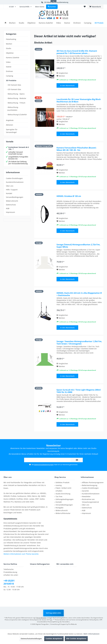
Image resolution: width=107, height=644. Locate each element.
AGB (8, 208)
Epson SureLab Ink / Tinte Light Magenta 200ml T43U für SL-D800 (79, 391)
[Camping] (88, 23)
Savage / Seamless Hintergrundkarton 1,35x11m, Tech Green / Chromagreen (79, 343)
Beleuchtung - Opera (16, 94)
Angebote (10, 120)
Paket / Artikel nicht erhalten (63, 489)
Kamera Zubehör (13, 58)
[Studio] (21, 23)
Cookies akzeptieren (54, 639)
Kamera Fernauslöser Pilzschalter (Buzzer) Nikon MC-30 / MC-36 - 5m (76, 149)
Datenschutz (11, 205)
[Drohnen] (77, 23)
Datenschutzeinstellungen (31, 639)
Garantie (85, 491)
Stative (9, 67)
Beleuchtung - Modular (17, 98)
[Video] (59, 23)
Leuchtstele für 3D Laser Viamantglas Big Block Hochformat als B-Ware (79, 100)
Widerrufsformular (63, 513)
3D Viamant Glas (14, 85)
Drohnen (9, 71)
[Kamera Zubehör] (46, 23)
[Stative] (67, 23)
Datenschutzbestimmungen (44, 465)
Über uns (10, 186)
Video (8, 62)
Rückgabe (59, 508)
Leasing (59, 485)
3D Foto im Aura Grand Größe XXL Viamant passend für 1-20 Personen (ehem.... (77, 52)
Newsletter (86, 496)
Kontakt (9, 193)
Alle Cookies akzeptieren (76, 639)
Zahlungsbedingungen (65, 499)
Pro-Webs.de (72, 624)
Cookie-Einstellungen (14, 178)
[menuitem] (5, 7)
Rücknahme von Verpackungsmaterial (90, 501)
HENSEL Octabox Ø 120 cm (69, 196)
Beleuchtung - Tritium (16, 103)
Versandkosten (41, 618)
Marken (9, 44)
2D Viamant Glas (14, 89)
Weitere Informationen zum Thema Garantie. (21, 554)
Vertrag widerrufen (53, 613)
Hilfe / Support (12, 190)
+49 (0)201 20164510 (9, 582)
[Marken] (12, 23)
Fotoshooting (11, 39)
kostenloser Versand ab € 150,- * (19, 148)
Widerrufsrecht (12, 201)
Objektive (10, 53)
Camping (10, 76)
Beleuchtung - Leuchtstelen (13, 109)
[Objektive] (31, 23)
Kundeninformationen (15, 182)
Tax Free (59, 496)
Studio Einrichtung (63, 494)
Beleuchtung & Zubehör (17, 115)
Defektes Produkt (62, 482)
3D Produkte (11, 80)
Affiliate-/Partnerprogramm (93, 482)
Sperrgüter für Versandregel (12, 131)
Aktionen (10, 125)
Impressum (10, 212)
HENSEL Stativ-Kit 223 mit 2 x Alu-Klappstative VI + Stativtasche (79, 294)
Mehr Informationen (91, 634)
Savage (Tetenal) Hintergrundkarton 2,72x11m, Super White (78, 246)
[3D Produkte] (100, 23)
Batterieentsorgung (90, 485)
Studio (9, 48)
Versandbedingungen (15, 197)
